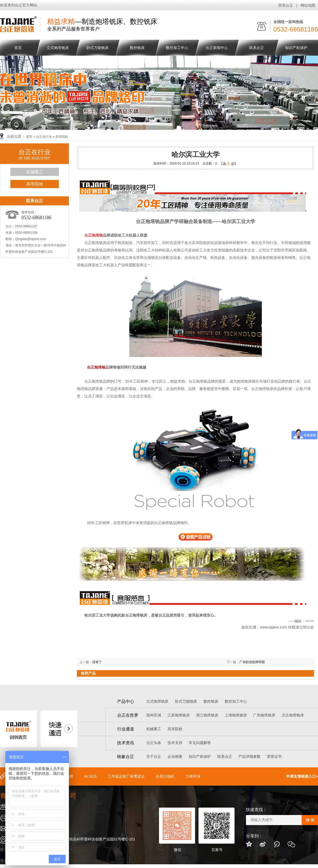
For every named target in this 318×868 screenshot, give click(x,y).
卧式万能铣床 (98, 48)
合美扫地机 (165, 776)
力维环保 (193, 776)
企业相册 (175, 756)
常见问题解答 (200, 743)
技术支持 (175, 743)
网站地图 (308, 5)
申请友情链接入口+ (302, 776)
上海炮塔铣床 (236, 715)
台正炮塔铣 (96, 367)
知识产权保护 (296, 48)
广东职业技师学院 (252, 662)
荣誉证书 (274, 756)
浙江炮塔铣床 (207, 715)
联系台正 (286, 5)
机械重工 (35, 172)
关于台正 (154, 756)
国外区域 (154, 715)
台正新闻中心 (217, 48)
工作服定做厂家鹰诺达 (126, 776)
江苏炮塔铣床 (179, 715)
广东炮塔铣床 (264, 715)
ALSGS (90, 776)
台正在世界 (128, 715)
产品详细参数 (249, 756)
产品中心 (126, 701)
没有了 (97, 662)
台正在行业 (44, 137)
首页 (29, 137)
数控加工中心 (177, 48)
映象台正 (126, 757)
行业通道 (126, 729)
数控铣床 (137, 48)
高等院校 (62, 137)
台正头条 (154, 743)
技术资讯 (126, 743)
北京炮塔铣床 (293, 715)
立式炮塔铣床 (58, 48)
